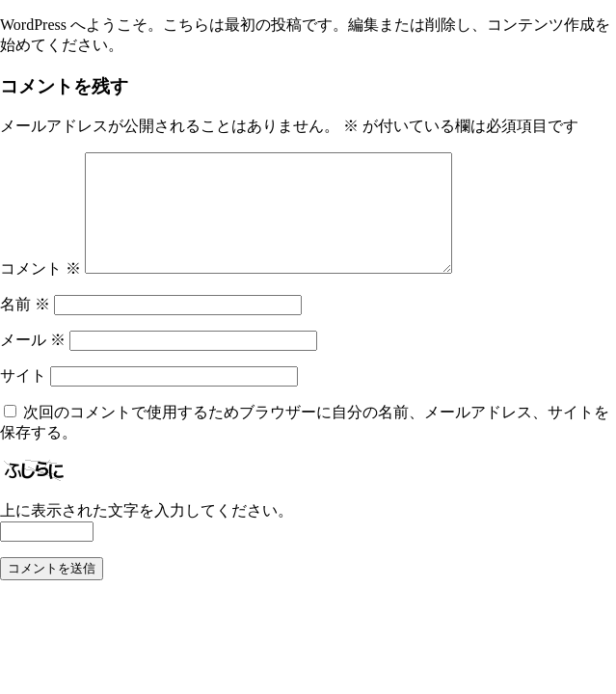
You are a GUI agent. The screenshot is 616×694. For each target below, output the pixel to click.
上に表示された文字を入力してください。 (147, 534)
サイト (23, 399)
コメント (40, 292)
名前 (25, 327)
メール (33, 363)
